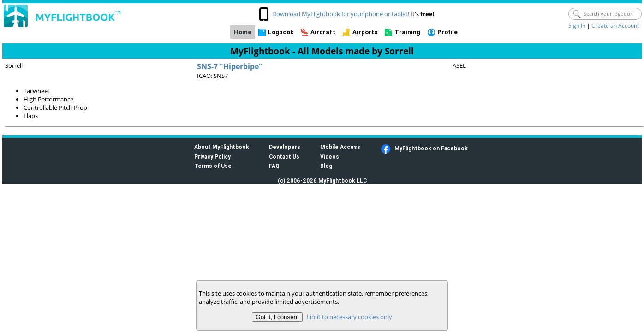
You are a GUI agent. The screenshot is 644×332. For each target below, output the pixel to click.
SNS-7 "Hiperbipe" (230, 66)
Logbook (281, 32)
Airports (365, 32)
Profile (447, 32)
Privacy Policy (212, 157)
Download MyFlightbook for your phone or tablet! (341, 14)
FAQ (274, 166)
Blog (326, 166)
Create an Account (615, 26)
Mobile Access (340, 147)
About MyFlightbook (222, 147)
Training (407, 32)
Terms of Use (213, 166)
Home (243, 32)
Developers (285, 147)
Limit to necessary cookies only (349, 317)
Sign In (577, 26)
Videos (330, 157)
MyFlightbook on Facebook (431, 148)
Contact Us (284, 157)
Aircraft (323, 32)
